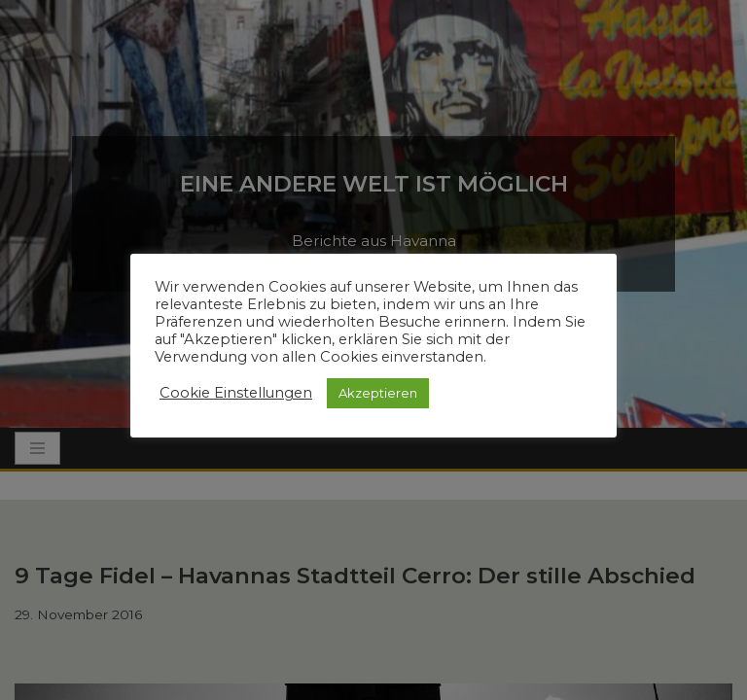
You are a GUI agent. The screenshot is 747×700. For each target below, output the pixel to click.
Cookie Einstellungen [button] (236, 393)
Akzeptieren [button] (378, 393)
